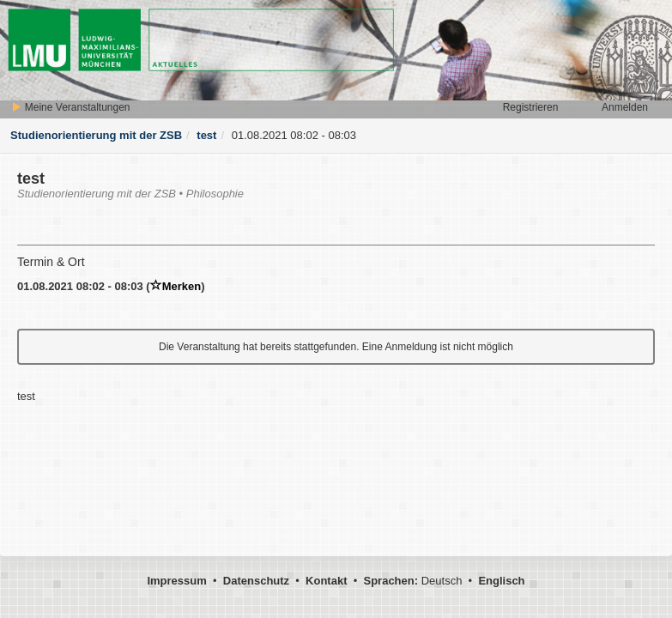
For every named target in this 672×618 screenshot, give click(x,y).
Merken (176, 286)
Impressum (176, 581)
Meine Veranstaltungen (70, 107)
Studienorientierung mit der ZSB (96, 135)
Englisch (501, 581)
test (206, 135)
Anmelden (625, 107)
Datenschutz (256, 581)
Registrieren (531, 107)
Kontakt (326, 581)
